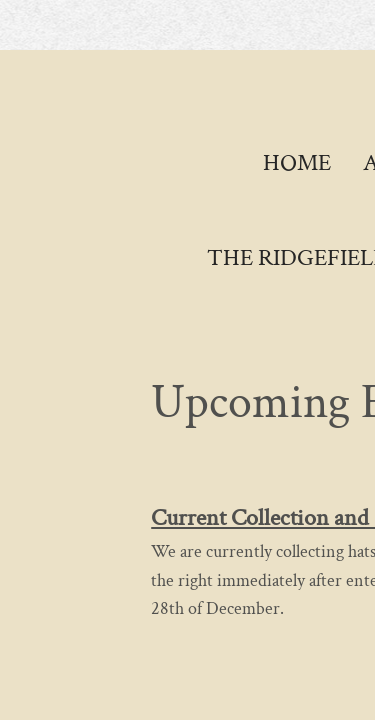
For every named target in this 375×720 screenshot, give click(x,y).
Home (297, 162)
